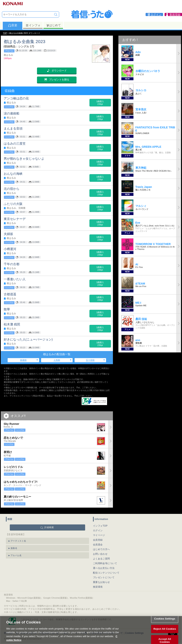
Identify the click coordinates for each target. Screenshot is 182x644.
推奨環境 (98, 585)
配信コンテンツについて (106, 570)
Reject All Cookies (165, 633)
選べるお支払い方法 (104, 566)
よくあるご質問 (101, 556)
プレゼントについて (104, 575)
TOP (5, 33)
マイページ (99, 533)
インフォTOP (100, 523)
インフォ (33, 25)
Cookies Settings (165, 623)
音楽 (13, 25)
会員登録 (98, 538)
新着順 (23, 360)
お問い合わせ (100, 552)
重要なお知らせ (101, 580)
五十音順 (90, 360)
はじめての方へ (101, 547)
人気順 (57, 360)
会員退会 (98, 542)
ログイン (98, 528)
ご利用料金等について (105, 561)
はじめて (53, 25)
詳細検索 (49, 525)
